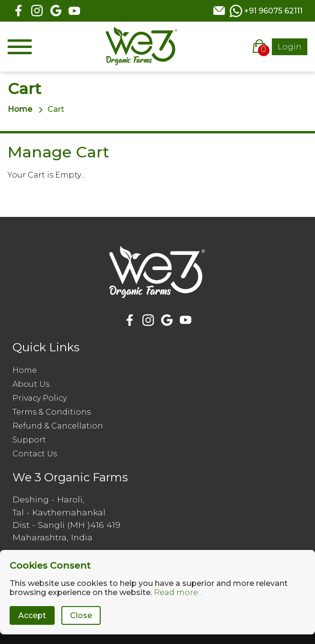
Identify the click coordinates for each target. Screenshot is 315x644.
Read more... (178, 592)
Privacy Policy (40, 398)
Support (29, 440)
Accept (32, 615)
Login (290, 47)
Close (81, 615)
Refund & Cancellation (58, 426)
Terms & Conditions (52, 412)
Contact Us (35, 454)
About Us (31, 384)
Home (20, 109)
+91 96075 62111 (273, 11)
